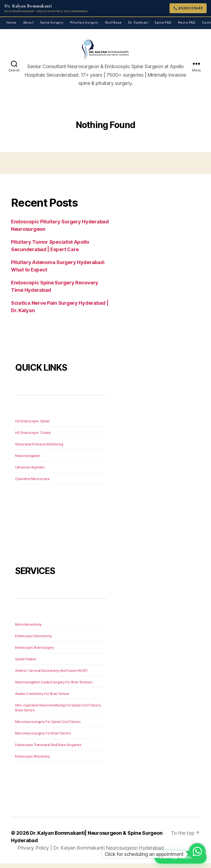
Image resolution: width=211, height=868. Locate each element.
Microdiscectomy (28, 629)
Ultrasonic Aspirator (30, 472)
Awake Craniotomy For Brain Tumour (42, 698)
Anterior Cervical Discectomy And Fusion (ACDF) (51, 675)
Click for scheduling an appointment (144, 854)
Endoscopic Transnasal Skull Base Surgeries (48, 749)
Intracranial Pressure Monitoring (39, 449)
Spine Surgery (52, 22)
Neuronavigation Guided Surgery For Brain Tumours (54, 687)
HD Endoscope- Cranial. (33, 437)
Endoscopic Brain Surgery (35, 652)
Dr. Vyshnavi (138, 22)
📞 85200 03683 (188, 8)
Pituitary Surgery (84, 22)
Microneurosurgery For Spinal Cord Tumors (48, 726)
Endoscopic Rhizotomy (32, 761)
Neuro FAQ (187, 22)
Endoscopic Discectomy (34, 641)
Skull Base (113, 22)
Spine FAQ (163, 22)
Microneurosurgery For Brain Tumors (43, 738)
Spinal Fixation (26, 664)
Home (12, 22)
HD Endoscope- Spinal (32, 426)
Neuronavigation (28, 460)
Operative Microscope (32, 483)
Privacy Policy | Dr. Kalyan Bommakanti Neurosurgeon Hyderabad (91, 852)
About (28, 22)
